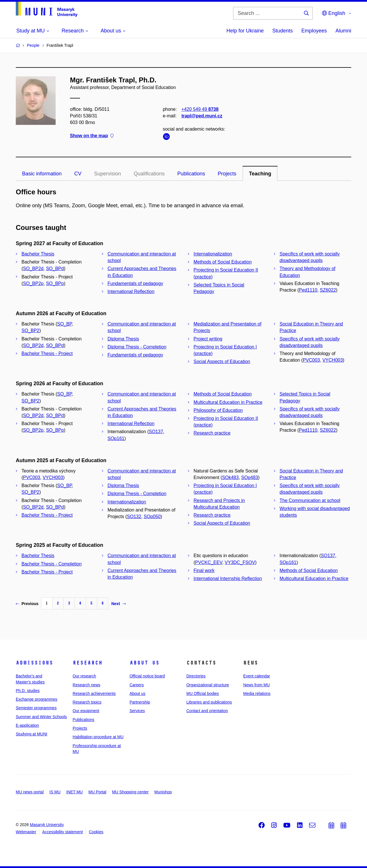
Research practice (212, 433)
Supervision (108, 174)
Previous (27, 604)
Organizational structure (208, 685)
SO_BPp (55, 283)
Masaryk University (47, 825)
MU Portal (97, 792)
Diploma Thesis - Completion (137, 347)
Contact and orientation (207, 711)
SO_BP (64, 324)
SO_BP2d (33, 269)
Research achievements (94, 693)
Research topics (87, 702)
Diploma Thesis (123, 339)
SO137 (156, 432)
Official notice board (147, 676)
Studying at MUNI (32, 734)
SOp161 (116, 438)
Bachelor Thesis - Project (47, 353)
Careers (137, 685)
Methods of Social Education (223, 262)
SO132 (134, 517)
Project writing (208, 339)
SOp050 (152, 517)
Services (137, 711)
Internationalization (213, 254)
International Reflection (131, 291)
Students (283, 31)
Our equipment (86, 711)
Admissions (34, 663)
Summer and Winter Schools (41, 717)
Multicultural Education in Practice (228, 402)
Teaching (260, 174)
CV (78, 174)
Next (118, 604)
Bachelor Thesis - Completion (52, 564)
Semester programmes (36, 708)
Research (87, 663)
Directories (196, 676)
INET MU (74, 792)
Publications (191, 174)
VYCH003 (332, 360)
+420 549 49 (200, 109)
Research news (86, 685)
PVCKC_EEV (209, 562)
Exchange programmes (37, 699)
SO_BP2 (30, 331)
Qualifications (149, 174)
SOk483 (231, 477)
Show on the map (92, 136)
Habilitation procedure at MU (98, 737)
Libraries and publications (209, 702)
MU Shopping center (130, 792)
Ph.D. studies (28, 691)
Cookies (96, 832)
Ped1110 (308, 290)
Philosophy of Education (218, 410)
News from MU (256, 685)
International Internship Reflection (228, 579)
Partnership (140, 702)
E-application (27, 725)
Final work (204, 570)
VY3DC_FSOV (240, 562)
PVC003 (311, 360)
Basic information (42, 174)
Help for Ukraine (245, 31)
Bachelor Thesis (38, 254)
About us (145, 663)
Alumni (343, 31)
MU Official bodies (203, 693)
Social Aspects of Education (222, 362)
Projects (227, 174)
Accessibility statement (63, 832)
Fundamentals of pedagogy (135, 283)
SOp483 (250, 477)
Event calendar (256, 676)
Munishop (163, 792)
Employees (314, 31)
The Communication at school (310, 500)
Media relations (257, 693)
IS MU (55, 792)
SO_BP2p (33, 283)
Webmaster (26, 832)
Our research (84, 676)
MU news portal (30, 792)
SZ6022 (328, 290)
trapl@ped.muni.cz (202, 116)
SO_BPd (55, 269)
